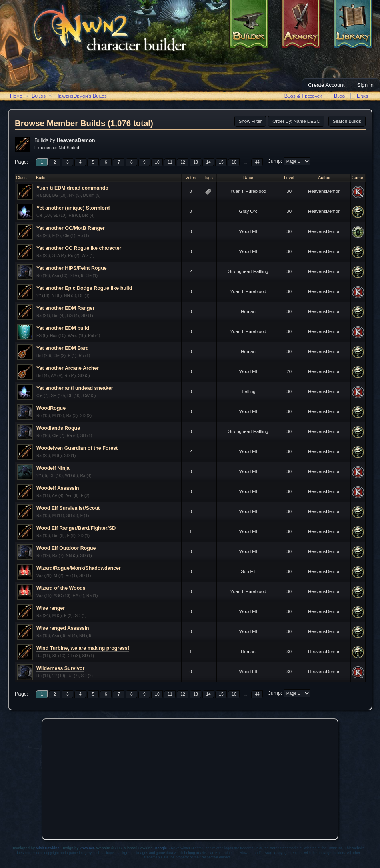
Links (362, 96)
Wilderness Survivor (60, 668)
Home (16, 96)
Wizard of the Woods (61, 588)
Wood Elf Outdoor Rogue (66, 548)
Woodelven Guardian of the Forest (77, 448)
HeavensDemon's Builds (81, 96)
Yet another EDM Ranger (65, 308)
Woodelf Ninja (53, 468)
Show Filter (250, 121)
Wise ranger (51, 608)
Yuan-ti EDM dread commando (72, 188)
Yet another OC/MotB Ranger (71, 228)
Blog (340, 96)
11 (170, 162)
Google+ (162, 848)
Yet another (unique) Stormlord (73, 208)
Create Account (326, 85)
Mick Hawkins (48, 848)
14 (208, 162)
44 (257, 162)
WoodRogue (51, 408)
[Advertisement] (190, 777)
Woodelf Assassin (58, 488)
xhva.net (87, 848)
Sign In (366, 85)
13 (195, 162)
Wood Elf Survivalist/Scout (68, 508)
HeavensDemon (324, 191)
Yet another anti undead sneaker (75, 388)
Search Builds (347, 121)
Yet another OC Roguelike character (79, 248)
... (246, 163)
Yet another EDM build (63, 328)
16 (234, 162)
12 (183, 162)
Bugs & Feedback (303, 96)
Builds (39, 96)
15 (221, 162)
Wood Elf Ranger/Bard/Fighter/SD (76, 528)
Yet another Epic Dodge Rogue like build (84, 288)
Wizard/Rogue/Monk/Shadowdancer (79, 568)
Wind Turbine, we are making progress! (83, 648)
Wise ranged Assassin (63, 628)
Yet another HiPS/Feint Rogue (72, 268)
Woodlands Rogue (58, 428)
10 (157, 162)
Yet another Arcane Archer (68, 368)
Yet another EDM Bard (63, 348)
